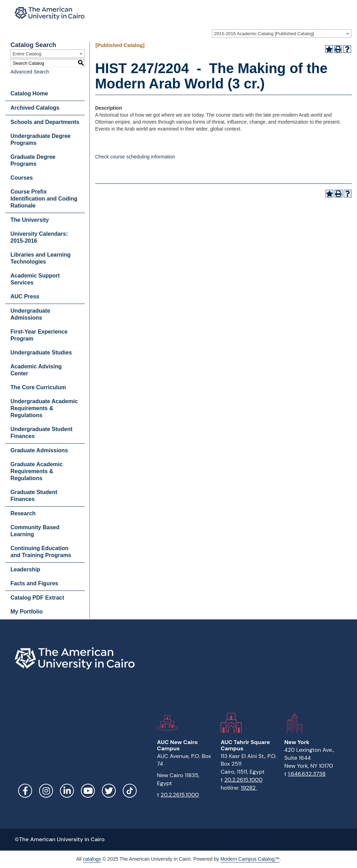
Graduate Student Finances (34, 496)
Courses (22, 178)
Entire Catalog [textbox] (27, 54)
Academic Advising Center (36, 370)
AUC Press (25, 296)
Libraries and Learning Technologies (40, 258)
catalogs (92, 859)
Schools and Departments (45, 122)
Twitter (109, 791)
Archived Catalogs (35, 108)
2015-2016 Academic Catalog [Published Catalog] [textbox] (264, 34)
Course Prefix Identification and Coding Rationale (44, 199)
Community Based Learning (35, 531)
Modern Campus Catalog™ (250, 859)
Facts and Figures (34, 583)
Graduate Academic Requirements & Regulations (37, 471)
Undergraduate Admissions (30, 314)
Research (23, 513)
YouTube (88, 791)
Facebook (25, 791)
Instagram (46, 791)
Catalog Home (29, 93)
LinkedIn (67, 791)
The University (30, 220)
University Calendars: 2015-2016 (39, 237)
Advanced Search (30, 72)
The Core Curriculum (38, 387)
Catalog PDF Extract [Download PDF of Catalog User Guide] (37, 598)
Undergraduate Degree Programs (41, 139)
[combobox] (282, 33)
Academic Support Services (35, 279)
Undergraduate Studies (41, 353)
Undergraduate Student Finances (41, 433)
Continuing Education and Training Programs (41, 552)
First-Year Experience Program (39, 335)
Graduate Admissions (39, 450)
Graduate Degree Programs (33, 160)
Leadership (25, 569)
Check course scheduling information (135, 157)
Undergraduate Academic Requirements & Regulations (44, 408)
